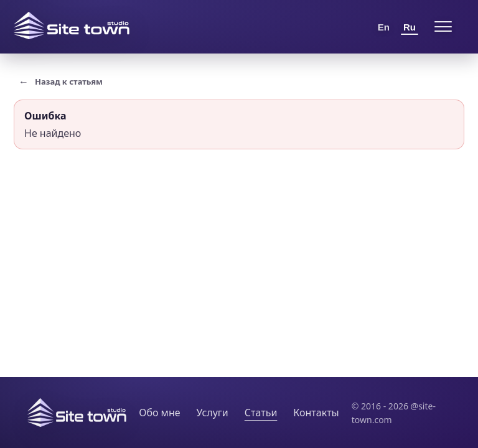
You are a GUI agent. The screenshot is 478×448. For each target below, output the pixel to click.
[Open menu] (443, 27)
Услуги (213, 413)
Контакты (316, 413)
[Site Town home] (72, 26)
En (384, 27)
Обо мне (159, 413)
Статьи (261, 413)
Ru (410, 27)
